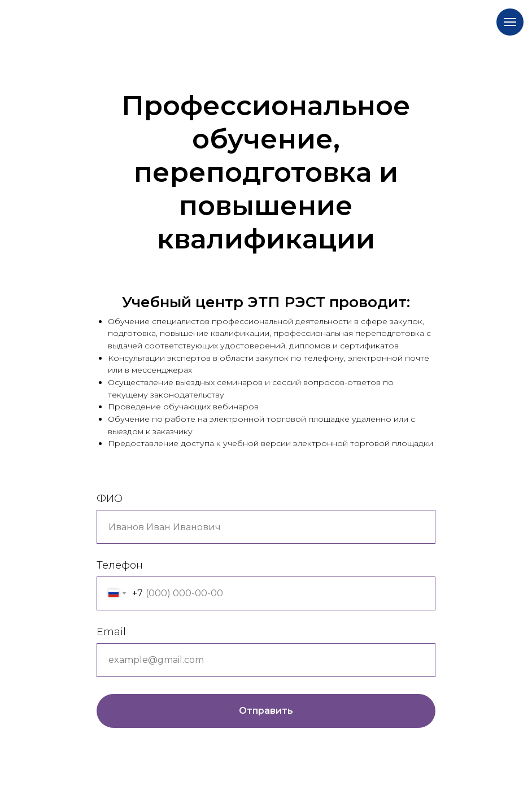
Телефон (120, 565)
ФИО (110, 499)
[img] (193, 19)
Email (111, 632)
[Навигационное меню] (510, 22)
